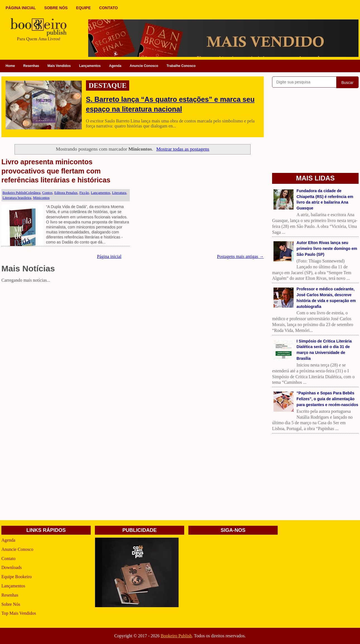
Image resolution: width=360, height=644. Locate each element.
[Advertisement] (133, 324)
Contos (47, 193)
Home (10, 66)
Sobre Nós (11, 604)
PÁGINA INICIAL (21, 8)
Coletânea (33, 193)
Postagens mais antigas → (240, 256)
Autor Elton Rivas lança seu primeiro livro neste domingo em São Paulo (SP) (327, 249)
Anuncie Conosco (144, 66)
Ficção (84, 193)
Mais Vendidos (59, 66)
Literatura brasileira (17, 198)
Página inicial (109, 256)
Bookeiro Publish (176, 636)
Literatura (119, 193)
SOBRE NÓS (56, 8)
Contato (9, 559)
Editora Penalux (66, 193)
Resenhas (31, 66)
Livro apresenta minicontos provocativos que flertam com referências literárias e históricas (56, 171)
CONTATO (108, 8)
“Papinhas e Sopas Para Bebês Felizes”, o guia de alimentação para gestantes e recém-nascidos (327, 399)
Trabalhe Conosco (181, 66)
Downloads (12, 567)
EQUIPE (83, 8)
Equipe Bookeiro (17, 577)
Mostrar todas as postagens (183, 149)
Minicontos (41, 198)
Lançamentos (90, 66)
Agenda (115, 66)
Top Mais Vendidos (19, 613)
